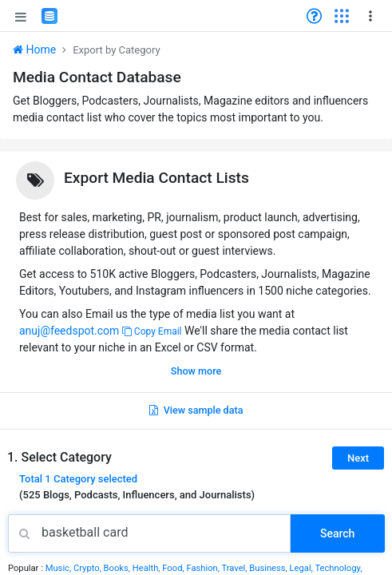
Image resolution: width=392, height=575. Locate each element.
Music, (59, 568)
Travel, (235, 568)
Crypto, (89, 568)
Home (34, 50)
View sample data (196, 410)
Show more (196, 371)
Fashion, (204, 568)
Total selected (78, 479)
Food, (174, 568)
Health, (148, 568)
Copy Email (152, 331)
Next (358, 458)
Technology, (338, 568)
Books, (118, 568)
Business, (269, 568)
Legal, (303, 568)
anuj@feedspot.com (69, 331)
